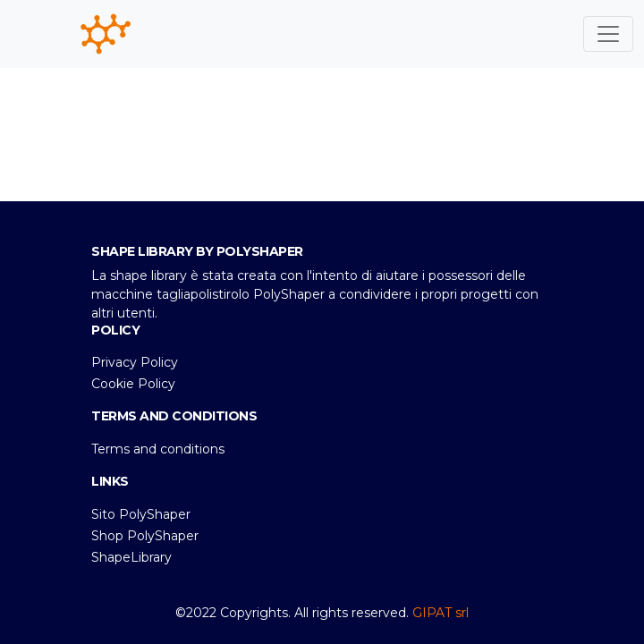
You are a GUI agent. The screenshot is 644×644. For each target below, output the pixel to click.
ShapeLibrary (131, 557)
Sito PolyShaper (141, 514)
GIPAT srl (441, 613)
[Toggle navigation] (608, 34)
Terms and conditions (158, 449)
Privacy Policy (135, 362)
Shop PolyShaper (145, 536)
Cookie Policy (133, 384)
